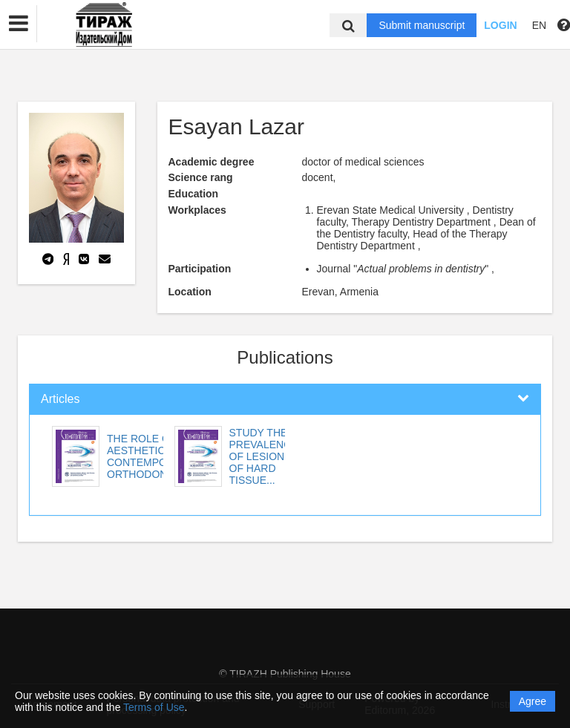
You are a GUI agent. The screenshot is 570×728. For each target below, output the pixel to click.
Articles (60, 399)
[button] (19, 24)
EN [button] (539, 25)
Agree (533, 701)
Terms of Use (154, 707)
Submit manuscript (422, 25)
